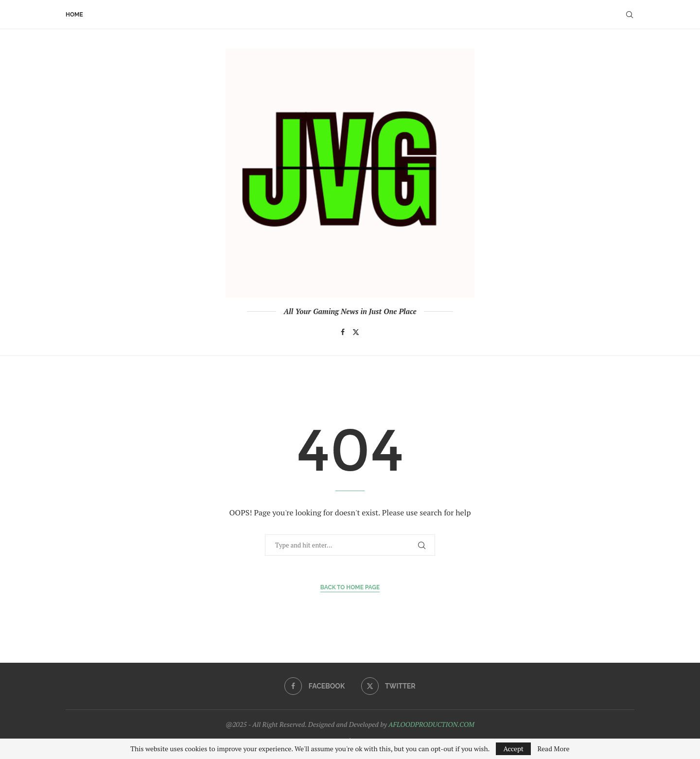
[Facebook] (343, 332)
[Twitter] (356, 332)
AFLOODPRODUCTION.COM (431, 724)
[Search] (630, 15)
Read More (553, 749)
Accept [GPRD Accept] (513, 749)
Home (74, 15)
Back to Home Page (350, 587)
